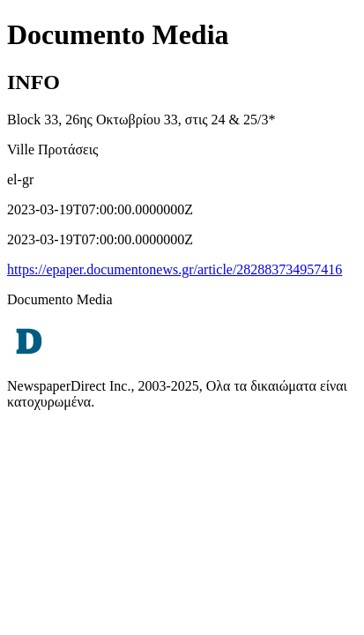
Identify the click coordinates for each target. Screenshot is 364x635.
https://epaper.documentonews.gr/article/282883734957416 (175, 269)
